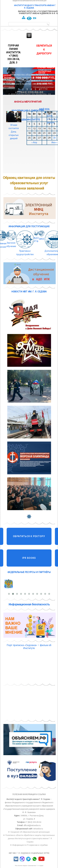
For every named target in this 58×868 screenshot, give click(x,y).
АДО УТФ (36, 238)
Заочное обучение (11, 243)
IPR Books (29, 558)
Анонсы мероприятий (28, 101)
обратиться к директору (44, 50)
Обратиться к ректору (29, 536)
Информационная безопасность (29, 604)
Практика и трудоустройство (25, 251)
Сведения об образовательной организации (29, 1)
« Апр (34, 142)
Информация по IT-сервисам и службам (30, 845)
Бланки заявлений (29, 188)
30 (54, 138)
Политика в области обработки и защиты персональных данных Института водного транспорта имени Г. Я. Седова (30, 839)
